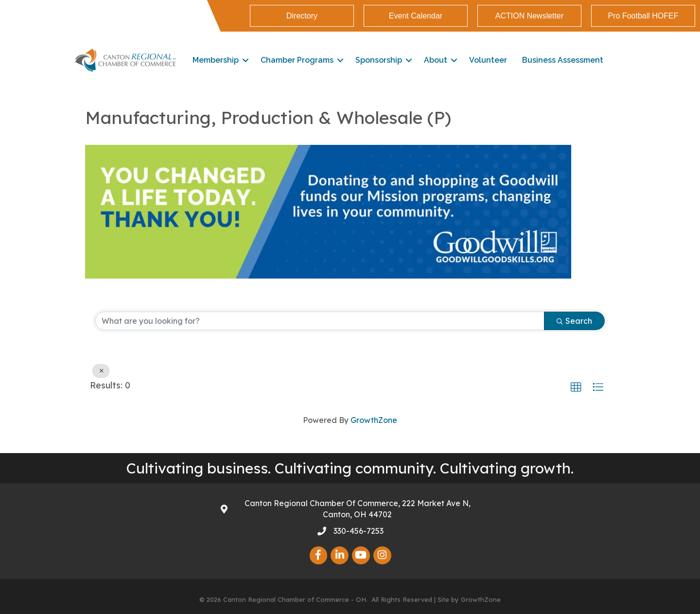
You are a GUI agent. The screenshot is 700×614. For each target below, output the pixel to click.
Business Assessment (563, 60)
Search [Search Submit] (574, 321)
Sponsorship (379, 60)
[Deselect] (101, 371)
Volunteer (488, 60)
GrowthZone (374, 420)
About (436, 60)
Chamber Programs (297, 60)
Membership (216, 60)
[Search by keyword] (320, 321)
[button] (576, 387)
